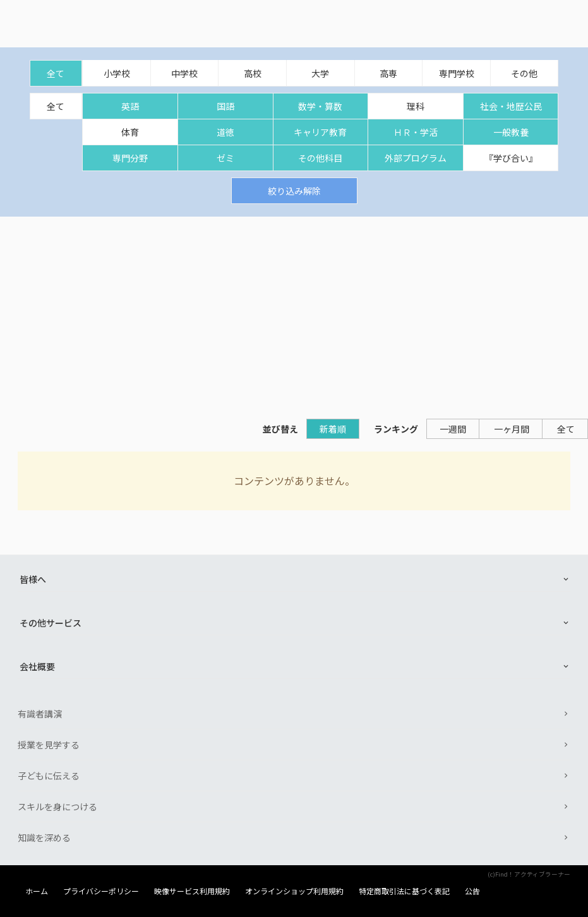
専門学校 (457, 73)
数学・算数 (320, 106)
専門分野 (130, 158)
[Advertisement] (294, 311)
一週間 (453, 429)
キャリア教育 (320, 132)
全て (56, 73)
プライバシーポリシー (101, 891)
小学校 (117, 73)
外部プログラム (416, 158)
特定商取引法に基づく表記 (404, 891)
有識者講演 (40, 714)
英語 (130, 106)
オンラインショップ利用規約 (294, 891)
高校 (253, 73)
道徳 (225, 132)
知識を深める (44, 837)
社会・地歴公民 (511, 106)
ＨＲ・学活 (416, 132)
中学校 (184, 73)
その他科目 (320, 158)
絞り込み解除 (294, 191)
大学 (320, 73)
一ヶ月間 (512, 429)
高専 (388, 73)
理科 (416, 106)
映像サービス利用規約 (192, 891)
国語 (225, 106)
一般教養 (511, 132)
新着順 (333, 429)
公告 (472, 891)
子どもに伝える (49, 776)
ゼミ (225, 158)
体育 (130, 132)
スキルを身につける (57, 806)
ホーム (37, 891)
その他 (524, 73)
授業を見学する (49, 745)
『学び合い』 (511, 158)
